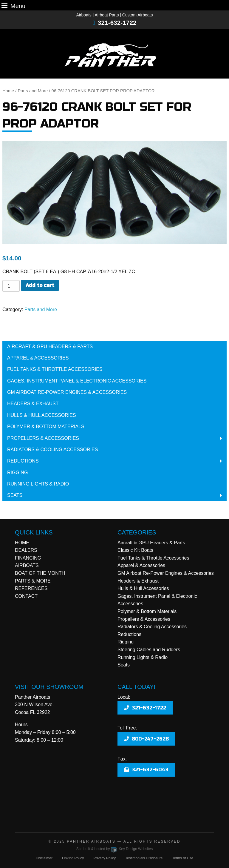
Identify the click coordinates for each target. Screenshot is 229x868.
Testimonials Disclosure (144, 858)
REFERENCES (31, 588)
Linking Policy (73, 858)
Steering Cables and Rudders (149, 650)
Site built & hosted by (114, 849)
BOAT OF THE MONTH (40, 573)
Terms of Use (183, 858)
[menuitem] (114, 346)
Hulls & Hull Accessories (42, 415)
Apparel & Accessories (38, 358)
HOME (22, 543)
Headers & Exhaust (33, 404)
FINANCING (28, 558)
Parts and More (33, 91)
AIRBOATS (27, 565)
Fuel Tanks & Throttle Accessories (55, 369)
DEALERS (26, 550)
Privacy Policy (105, 858)
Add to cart (40, 285)
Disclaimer (44, 858)
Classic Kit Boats (135, 550)
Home (8, 91)
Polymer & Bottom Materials (46, 427)
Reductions (23, 461)
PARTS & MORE (33, 581)
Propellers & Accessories (43, 438)
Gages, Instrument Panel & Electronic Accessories (77, 381)
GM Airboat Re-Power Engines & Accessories (67, 392)
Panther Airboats (91, 841)
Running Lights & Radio (38, 484)
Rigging (17, 473)
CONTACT (26, 596)
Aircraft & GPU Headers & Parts (50, 347)
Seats (15, 495)
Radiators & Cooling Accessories (52, 450)
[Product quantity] (11, 286)
